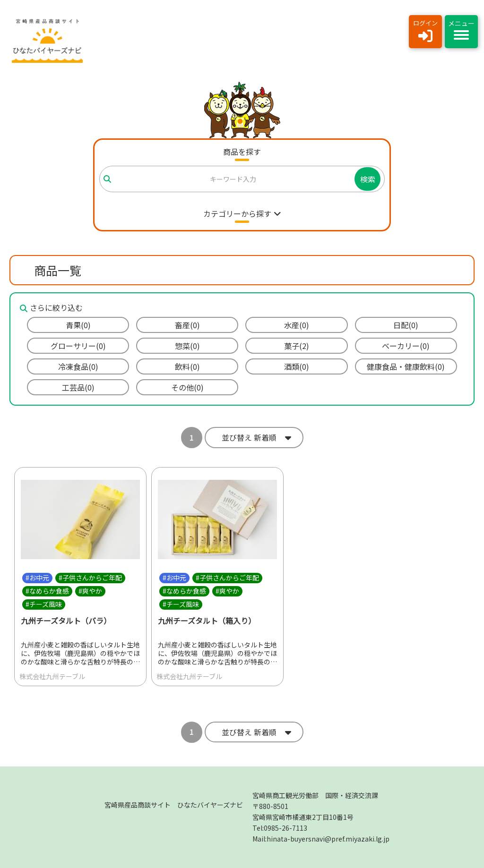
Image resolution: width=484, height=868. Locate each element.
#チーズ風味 (44, 604)
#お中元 (37, 578)
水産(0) (297, 325)
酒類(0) (297, 366)
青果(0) (78, 325)
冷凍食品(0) (78, 366)
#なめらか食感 (47, 591)
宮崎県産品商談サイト (174, 805)
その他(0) (187, 387)
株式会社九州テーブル (52, 676)
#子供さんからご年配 (90, 578)
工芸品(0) (78, 387)
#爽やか (90, 591)
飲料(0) (187, 366)
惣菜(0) (187, 346)
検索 (368, 179)
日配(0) (406, 325)
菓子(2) (297, 346)
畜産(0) (187, 325)
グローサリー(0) (78, 346)
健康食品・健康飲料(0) (406, 366)
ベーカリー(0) (406, 346)
